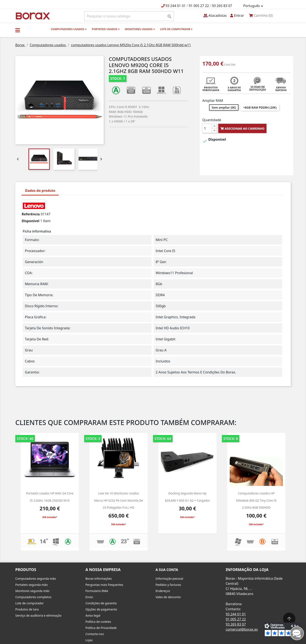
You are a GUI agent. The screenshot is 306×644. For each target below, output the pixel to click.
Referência (31, 214)
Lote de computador (176, 29)
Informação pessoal (169, 579)
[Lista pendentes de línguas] (254, 6)
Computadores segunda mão (36, 579)
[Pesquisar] (129, 16)
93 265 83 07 (222, 6)
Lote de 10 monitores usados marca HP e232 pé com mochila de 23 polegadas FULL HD (119, 500)
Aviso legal (93, 615)
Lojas (89, 640)
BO (32, 16)
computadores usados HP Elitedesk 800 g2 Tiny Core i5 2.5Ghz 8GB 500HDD (256, 500)
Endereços (163, 591)
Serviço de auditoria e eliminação (38, 615)
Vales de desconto (168, 597)
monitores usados (140, 29)
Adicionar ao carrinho (242, 128)
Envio (89, 597)
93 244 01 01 (176, 6)
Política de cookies (98, 622)
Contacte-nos (95, 634)
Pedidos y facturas (168, 585)
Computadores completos (33, 597)
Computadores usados (69, 29)
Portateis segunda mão (32, 585)
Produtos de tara (27, 609)
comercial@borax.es (242, 629)
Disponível (30, 221)
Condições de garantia (101, 603)
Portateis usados (106, 29)
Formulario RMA (97, 591)
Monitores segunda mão (32, 591)
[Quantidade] (207, 128)
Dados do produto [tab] (40, 191)
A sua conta (167, 570)
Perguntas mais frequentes (104, 585)
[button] (18, 30)
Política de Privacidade (101, 628)
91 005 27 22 (199, 6)
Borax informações (99, 579)
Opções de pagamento (101, 609)
